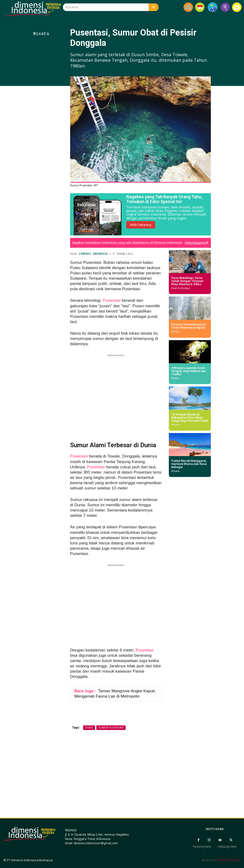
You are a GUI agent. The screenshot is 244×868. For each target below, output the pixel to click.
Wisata (41, 33)
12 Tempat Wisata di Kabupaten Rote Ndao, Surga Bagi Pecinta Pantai (190, 418)
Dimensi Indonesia (93, 254)
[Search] (154, 7)
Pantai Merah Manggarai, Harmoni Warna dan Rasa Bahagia (189, 464)
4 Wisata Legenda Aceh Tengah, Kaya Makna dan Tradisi (189, 371)
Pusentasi (112, 300)
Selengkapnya (195, 243)
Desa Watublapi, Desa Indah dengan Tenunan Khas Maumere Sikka (187, 281)
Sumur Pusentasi (111, 728)
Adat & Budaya (181, 288)
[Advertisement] (58, 173)
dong (89, 728)
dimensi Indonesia (229, 860)
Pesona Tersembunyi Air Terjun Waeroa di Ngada (189, 326)
